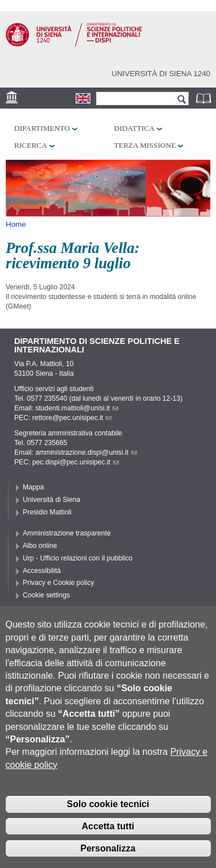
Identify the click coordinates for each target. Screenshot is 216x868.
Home (16, 224)
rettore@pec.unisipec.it (72, 418)
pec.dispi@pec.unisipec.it (76, 462)
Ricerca (31, 145)
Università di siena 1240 (161, 74)
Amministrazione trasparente (67, 533)
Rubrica (205, 98)
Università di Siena (51, 500)
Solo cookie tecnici (108, 824)
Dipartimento (42, 128)
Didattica (134, 128)
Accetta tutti (108, 846)
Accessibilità (42, 571)
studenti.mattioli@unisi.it (77, 408)
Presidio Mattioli (47, 512)
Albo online (40, 546)
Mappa (33, 487)
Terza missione (145, 145)
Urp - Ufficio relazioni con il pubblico (78, 558)
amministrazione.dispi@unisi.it (86, 452)
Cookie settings (46, 595)
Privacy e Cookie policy (59, 583)
